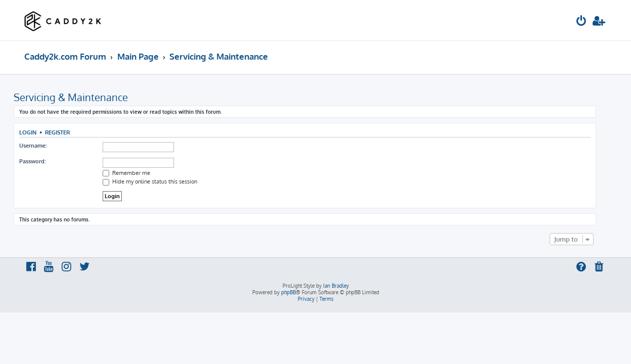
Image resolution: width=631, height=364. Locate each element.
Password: (43, 161)
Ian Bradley (336, 286)
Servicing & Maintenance (81, 97)
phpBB (288, 292)
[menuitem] (581, 22)
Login (38, 132)
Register (68, 132)
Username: (43, 146)
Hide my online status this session (161, 181)
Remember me (137, 173)
